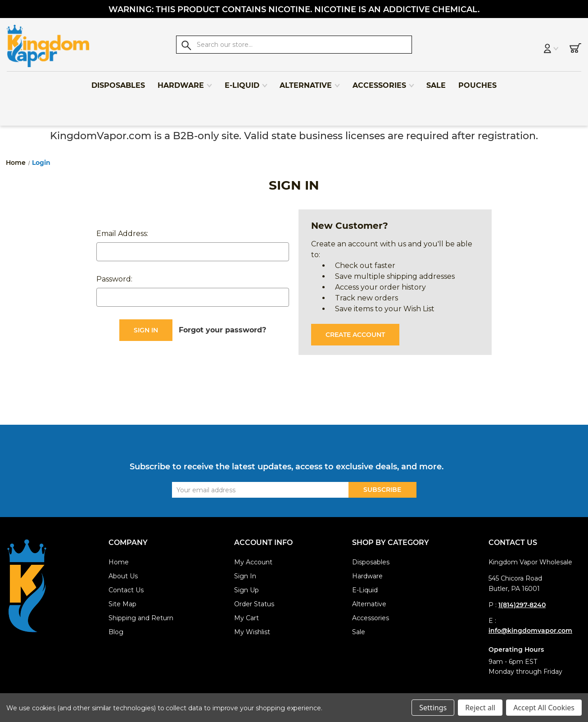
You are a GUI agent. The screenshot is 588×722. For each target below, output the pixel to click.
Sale (436, 82)
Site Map (122, 604)
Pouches (477, 82)
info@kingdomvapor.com (530, 631)
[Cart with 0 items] (565, 46)
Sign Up (247, 590)
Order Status (254, 604)
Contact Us (126, 590)
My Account (253, 562)
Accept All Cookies (544, 708)
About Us (123, 576)
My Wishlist (252, 632)
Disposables (118, 82)
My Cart (247, 618)
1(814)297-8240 (522, 605)
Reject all (480, 708)
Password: (114, 279)
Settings (433, 708)
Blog (116, 632)
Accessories (383, 82)
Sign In (245, 576)
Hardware (185, 82)
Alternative (310, 82)
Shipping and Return (141, 618)
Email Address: (122, 234)
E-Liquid (246, 82)
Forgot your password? (222, 330)
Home (119, 562)
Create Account (355, 335)
